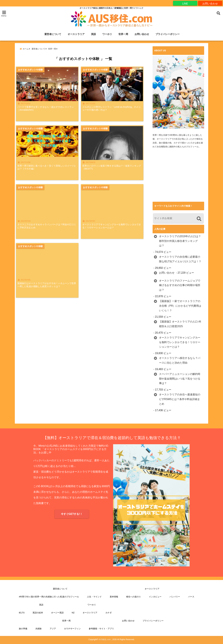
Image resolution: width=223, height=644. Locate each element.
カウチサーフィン (72, 629)
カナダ (109, 613)
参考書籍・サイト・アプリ (101, 629)
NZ (73, 613)
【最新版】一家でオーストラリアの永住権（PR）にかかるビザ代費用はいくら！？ (180, 306)
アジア (53, 629)
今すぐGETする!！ (72, 514)
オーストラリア (76, 34)
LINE (185, 3)
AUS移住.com (105, 639)
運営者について (53, 34)
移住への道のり (133, 597)
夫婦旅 (38, 629)
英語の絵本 (38, 613)
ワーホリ (107, 34)
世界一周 (123, 34)
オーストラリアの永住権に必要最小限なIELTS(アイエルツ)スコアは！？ (180, 259)
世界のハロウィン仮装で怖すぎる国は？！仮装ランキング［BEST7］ (115, 171)
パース (191, 597)
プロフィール (192, 147)
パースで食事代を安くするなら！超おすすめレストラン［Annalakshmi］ (48, 111)
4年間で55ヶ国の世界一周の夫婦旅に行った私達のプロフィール (49, 597)
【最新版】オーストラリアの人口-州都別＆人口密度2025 (180, 324)
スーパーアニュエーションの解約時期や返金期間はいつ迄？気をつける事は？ (180, 379)
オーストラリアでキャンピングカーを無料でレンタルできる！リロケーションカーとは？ (115, 230)
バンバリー (175, 597)
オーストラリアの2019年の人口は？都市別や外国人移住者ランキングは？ (180, 241)
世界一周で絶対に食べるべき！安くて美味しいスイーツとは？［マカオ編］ (48, 171)
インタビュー (155, 597)
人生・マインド (94, 597)
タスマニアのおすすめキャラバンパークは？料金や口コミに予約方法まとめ (48, 230)
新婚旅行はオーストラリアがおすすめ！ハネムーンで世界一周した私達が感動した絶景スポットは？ (48, 292)
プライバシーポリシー (168, 34)
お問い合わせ (210, 3)
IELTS (22, 613)
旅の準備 (23, 629)
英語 (93, 34)
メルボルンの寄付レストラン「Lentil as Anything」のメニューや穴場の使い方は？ (111, 111)
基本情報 (114, 597)
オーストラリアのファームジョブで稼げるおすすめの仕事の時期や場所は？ (180, 285)
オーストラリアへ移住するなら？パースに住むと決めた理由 (180, 361)
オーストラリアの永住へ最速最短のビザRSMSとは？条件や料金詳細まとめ (180, 399)
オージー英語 (57, 613)
